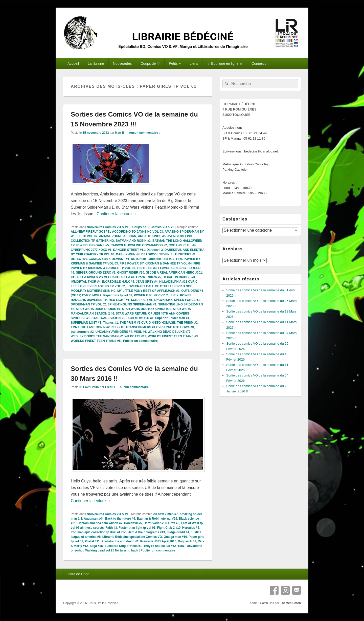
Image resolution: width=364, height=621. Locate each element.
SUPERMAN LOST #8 (86, 323)
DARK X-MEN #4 (128, 254)
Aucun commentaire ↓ (145, 133)
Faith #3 (111, 528)
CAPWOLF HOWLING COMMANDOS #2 (139, 245)
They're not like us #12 (160, 546)
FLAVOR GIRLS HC (172, 268)
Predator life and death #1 (120, 541)
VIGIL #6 (140, 332)
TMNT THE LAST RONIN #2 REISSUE (97, 327)
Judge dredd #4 (178, 532)
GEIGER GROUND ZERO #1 (96, 273)
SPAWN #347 (163, 300)
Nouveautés (122, 63)
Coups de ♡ (150, 63)
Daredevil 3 (155, 250)
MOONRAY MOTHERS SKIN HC (93, 291)
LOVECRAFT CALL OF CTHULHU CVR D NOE (160, 286)
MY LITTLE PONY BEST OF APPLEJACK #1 (149, 291)
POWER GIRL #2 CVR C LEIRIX (156, 295)
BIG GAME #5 (99, 245)
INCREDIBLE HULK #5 (118, 282)
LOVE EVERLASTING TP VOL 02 (102, 286)
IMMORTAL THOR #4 (86, 282)
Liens (194, 63)
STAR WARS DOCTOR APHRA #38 (147, 309)
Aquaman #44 (94, 519)
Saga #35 (96, 546)
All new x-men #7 (165, 514)
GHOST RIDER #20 (131, 273)
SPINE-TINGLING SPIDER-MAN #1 (132, 304)
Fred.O (110, 387)
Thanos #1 (110, 323)
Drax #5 (174, 523)
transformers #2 (82, 332)
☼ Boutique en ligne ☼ (225, 63)
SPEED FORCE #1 (187, 300)
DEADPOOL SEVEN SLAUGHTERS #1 (168, 254)
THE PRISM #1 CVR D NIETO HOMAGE (147, 323)
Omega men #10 (175, 537)
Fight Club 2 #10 (169, 528)
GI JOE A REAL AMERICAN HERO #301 (174, 273)
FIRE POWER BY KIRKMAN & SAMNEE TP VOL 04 (156, 263)
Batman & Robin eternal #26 (157, 519)
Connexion (260, 63)
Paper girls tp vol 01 (118, 295)
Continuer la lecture (117, 214)
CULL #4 (189, 245)
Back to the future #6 (120, 519)
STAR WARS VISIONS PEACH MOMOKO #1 (122, 318)
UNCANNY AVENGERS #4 (114, 332)
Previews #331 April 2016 (158, 541)
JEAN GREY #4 (147, 282)
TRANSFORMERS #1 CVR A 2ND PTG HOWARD (160, 327)
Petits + (175, 63)
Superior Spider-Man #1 (172, 318)
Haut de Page (79, 574)
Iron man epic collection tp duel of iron (99, 532)
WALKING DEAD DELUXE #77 (169, 332)
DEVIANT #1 (120, 259)
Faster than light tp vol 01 (137, 528)
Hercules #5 (191, 528)
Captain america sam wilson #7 (100, 523)
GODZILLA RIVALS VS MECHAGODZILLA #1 (103, 277)
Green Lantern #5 (149, 277)
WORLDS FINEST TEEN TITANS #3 (173, 336)
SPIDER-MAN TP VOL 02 (88, 304)
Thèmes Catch (290, 603)
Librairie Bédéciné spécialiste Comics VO (132, 537)
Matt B (120, 133)
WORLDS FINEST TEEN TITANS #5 (96, 341)
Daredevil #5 (133, 523)
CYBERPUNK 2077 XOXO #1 (91, 250)
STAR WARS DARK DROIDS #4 (98, 309)
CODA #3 (175, 245)
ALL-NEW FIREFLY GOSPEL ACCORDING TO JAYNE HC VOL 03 (117, 232)
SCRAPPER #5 (141, 300)
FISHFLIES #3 (147, 268)
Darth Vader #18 (155, 523)
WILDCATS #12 (135, 336)
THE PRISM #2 (187, 323)
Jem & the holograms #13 (146, 532)
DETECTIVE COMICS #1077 (90, 259)
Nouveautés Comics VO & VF (108, 227)
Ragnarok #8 (187, 541)
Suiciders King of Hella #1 (123, 546)
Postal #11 (92, 541)
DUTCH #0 (138, 259)
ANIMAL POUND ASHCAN (118, 236)
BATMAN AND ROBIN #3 (133, 241)
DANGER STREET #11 (129, 250)
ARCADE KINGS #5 (152, 236)
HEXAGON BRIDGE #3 (179, 277)
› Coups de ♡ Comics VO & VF (152, 227)
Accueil (73, 63)
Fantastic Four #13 (161, 259)
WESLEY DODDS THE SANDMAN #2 (97, 336)
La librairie (96, 63)
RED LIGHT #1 (119, 300)
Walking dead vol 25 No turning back (112, 550)
